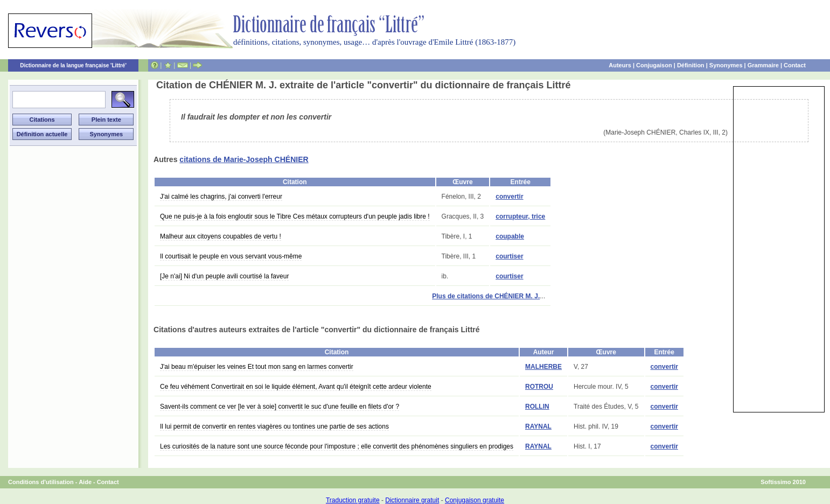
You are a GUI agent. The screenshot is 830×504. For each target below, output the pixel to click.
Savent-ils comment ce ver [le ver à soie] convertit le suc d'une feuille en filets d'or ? (280, 407)
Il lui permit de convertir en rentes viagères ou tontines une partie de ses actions (274, 426)
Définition (691, 65)
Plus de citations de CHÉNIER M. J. (486, 296)
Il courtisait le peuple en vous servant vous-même (231, 256)
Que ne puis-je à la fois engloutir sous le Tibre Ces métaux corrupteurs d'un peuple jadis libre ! (295, 216)
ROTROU (539, 387)
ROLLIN (537, 407)
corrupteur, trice (520, 216)
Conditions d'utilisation (41, 482)
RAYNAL (538, 426)
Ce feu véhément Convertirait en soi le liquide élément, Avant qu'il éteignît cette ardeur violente (296, 387)
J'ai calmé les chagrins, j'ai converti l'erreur (221, 197)
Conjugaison (654, 65)
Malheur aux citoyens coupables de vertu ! (221, 236)
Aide (85, 482)
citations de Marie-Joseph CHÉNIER (244, 159)
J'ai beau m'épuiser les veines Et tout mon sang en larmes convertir (257, 367)
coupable (510, 236)
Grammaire (763, 65)
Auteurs (620, 65)
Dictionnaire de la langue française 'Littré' (73, 65)
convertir (509, 197)
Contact (795, 65)
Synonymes (726, 65)
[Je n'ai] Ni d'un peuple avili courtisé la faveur (224, 276)
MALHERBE (543, 367)
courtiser (509, 256)
